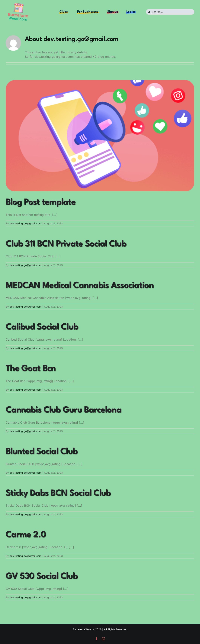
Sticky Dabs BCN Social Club (58, 493)
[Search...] (170, 12)
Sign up (113, 12)
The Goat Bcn (31, 369)
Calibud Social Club (42, 327)
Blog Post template (41, 202)
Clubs (64, 12)
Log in (131, 12)
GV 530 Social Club (42, 576)
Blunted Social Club (42, 452)
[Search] (149, 12)
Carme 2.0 (26, 535)
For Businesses (88, 12)
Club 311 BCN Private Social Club (66, 244)
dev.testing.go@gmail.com (26, 223)
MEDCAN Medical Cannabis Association (80, 286)
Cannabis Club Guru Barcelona (63, 410)
